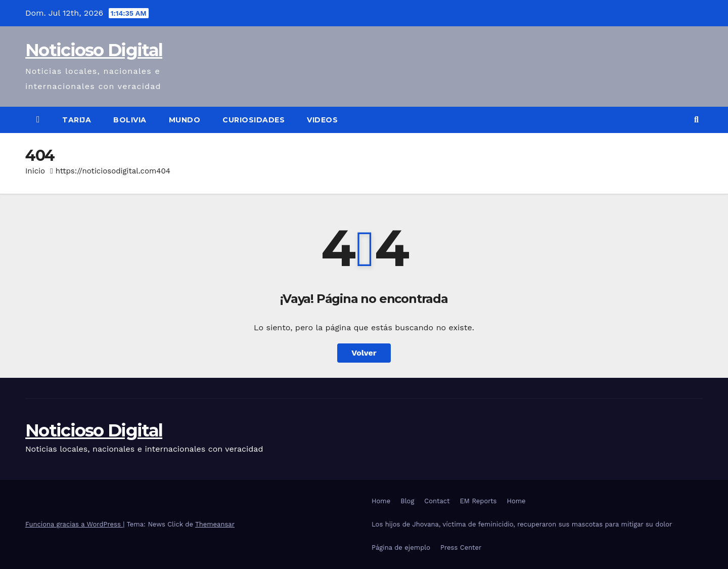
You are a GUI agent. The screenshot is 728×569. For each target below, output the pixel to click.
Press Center (461, 548)
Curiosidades (254, 120)
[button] (696, 120)
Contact (437, 501)
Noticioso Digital (94, 50)
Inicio (35, 171)
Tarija (77, 120)
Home (381, 501)
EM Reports (479, 501)
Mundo (185, 120)
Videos (322, 120)
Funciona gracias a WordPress (74, 524)
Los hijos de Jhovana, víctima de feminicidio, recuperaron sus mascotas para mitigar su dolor (522, 524)
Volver (364, 353)
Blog (407, 501)
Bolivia (130, 120)
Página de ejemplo (401, 548)
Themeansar (215, 524)
